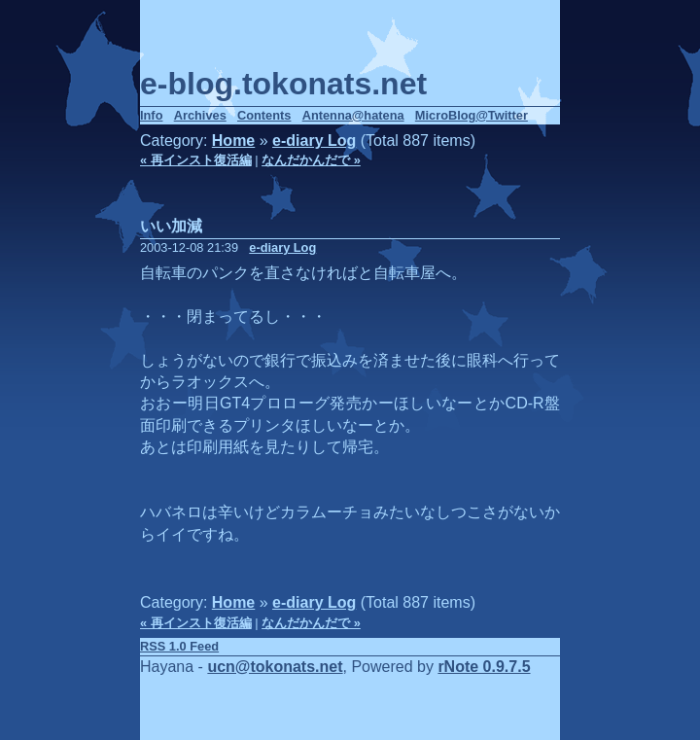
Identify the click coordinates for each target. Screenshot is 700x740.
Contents (264, 115)
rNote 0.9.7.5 (484, 667)
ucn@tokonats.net (275, 667)
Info (151, 115)
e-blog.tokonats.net (283, 84)
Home (233, 141)
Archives (200, 115)
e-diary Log (314, 141)
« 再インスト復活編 (196, 160)
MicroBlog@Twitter (472, 115)
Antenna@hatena (353, 115)
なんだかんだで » (311, 160)
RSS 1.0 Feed (179, 646)
